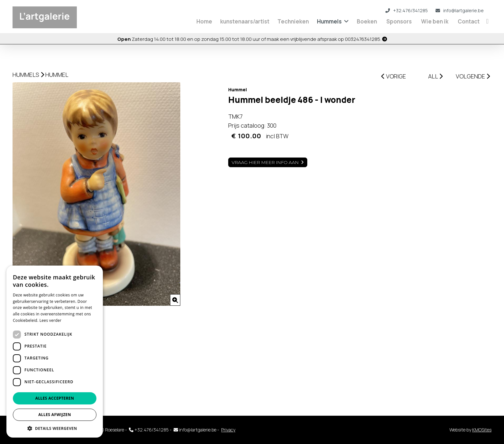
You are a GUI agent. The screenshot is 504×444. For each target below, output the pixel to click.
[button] (55, 428)
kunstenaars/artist (245, 21)
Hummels (329, 21)
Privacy (228, 430)
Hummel (57, 75)
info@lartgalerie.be (460, 10)
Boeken (367, 21)
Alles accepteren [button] (55, 398)
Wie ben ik (435, 21)
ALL (435, 76)
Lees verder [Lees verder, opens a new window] (51, 320)
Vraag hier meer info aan (265, 162)
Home (204, 21)
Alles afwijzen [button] (55, 415)
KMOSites (482, 430)
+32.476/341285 (407, 10)
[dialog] (55, 352)
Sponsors (399, 21)
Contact (469, 21)
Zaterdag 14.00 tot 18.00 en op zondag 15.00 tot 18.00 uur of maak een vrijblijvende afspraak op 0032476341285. (252, 39)
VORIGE (394, 76)
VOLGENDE (473, 76)
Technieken (293, 21)
